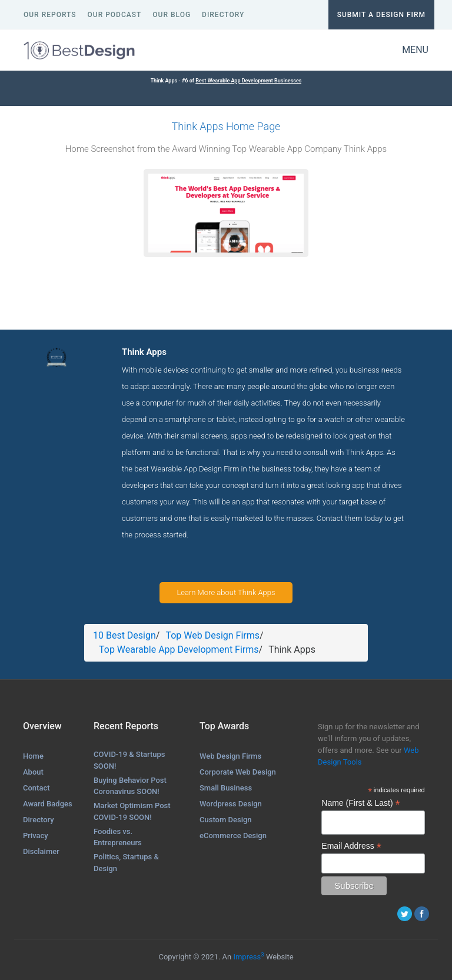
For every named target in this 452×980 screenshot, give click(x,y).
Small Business (226, 788)
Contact (36, 788)
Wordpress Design (231, 804)
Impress (248, 957)
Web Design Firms (230, 756)
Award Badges (48, 804)
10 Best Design (124, 635)
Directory (39, 820)
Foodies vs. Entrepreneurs (118, 837)
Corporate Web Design (238, 772)
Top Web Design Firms (212, 635)
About (33, 772)
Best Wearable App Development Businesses (248, 81)
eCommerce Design (233, 836)
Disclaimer (41, 851)
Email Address (351, 846)
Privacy (36, 836)
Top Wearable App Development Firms (179, 650)
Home (33, 756)
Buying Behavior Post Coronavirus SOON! (130, 786)
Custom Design (226, 820)
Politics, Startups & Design (126, 863)
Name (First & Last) (360, 803)
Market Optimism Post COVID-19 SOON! (132, 811)
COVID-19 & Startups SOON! (129, 760)
